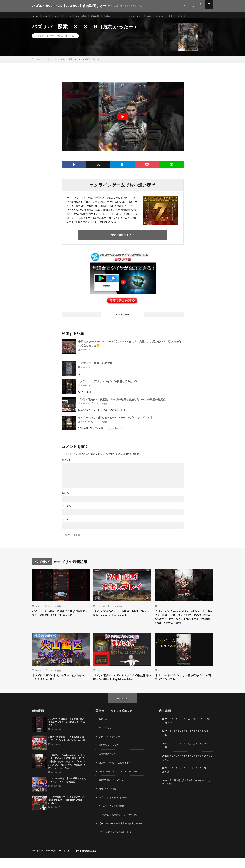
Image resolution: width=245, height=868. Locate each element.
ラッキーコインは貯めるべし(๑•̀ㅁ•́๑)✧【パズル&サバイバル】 (116, 421)
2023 (165, 767)
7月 (196, 743)
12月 (170, 746)
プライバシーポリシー (110, 748)
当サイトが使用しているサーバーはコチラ (121, 782)
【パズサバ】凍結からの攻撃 (95, 367)
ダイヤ (127, 16)
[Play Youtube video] (123, 120)
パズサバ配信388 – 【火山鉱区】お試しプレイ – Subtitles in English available (122, 617)
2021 (165, 791)
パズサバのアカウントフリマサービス (122, 825)
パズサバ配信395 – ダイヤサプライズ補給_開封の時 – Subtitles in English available (122, 688)
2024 (165, 755)
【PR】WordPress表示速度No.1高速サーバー (122, 834)
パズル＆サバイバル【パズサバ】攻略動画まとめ (75, 861)
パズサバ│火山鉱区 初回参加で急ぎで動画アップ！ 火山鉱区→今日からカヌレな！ (61, 619)
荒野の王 (196, 16)
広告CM (173, 16)
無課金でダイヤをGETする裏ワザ (116, 808)
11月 (165, 746)
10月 (209, 743)
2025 (165, 743)
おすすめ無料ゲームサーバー (114, 791)
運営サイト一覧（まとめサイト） (116, 774)
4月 (183, 731)
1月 (170, 731)
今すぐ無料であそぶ (122, 238)
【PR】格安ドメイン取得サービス (116, 842)
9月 (204, 743)
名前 (65, 497)
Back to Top (123, 710)
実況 (161, 16)
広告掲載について (108, 765)
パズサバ (71, 40)
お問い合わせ (106, 731)
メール (67, 510)
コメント (66, 464)
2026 (165, 731)
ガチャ (72, 16)
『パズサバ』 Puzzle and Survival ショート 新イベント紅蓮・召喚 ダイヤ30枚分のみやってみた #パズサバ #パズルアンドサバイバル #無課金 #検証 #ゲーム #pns (183, 624)
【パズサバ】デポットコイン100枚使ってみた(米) (108, 385)
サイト (65, 523)
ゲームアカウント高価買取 (113, 816)
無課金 (115, 16)
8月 (200, 743)
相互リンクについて (109, 756)
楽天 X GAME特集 (108, 799)
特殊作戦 (101, 16)
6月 (191, 743)
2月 (175, 731)
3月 (179, 731)
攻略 (46, 16)
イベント (58, 16)
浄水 (184, 16)
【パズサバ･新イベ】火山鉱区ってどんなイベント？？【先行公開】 (60, 688)
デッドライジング (144, 16)
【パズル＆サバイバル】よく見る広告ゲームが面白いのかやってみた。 (184, 688)
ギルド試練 (86, 16)
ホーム (35, 16)
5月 (187, 743)
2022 (165, 779)
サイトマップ (106, 739)
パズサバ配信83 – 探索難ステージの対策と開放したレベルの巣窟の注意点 (122, 403)
